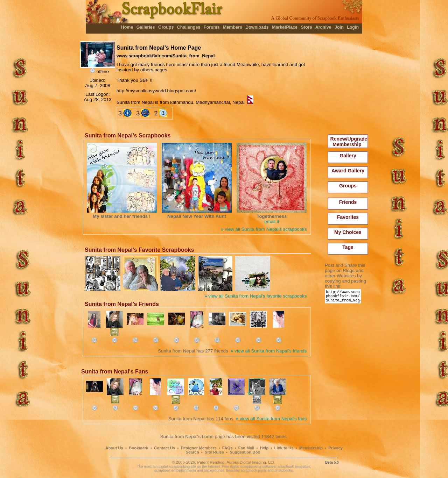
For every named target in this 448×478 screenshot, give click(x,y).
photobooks (283, 470)
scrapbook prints (254, 470)
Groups (166, 27)
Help (264, 448)
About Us (114, 448)
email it (272, 222)
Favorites (348, 217)
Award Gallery (348, 171)
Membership (311, 448)
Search (192, 452)
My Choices (348, 232)
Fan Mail (246, 448)
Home (127, 27)
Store (306, 27)
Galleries (146, 27)
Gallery (348, 156)
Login (353, 27)
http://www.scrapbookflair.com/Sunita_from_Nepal (344, 298)
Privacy (335, 448)
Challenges (189, 27)
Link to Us (284, 448)
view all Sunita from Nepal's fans (271, 419)
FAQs (227, 448)
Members (233, 27)
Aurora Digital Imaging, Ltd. (251, 462)
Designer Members (198, 448)
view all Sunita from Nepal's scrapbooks (264, 229)
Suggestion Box (245, 452)
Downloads (257, 27)
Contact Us (164, 448)
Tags (348, 247)
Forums (212, 27)
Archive (323, 27)
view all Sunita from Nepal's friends (269, 351)
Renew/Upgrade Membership (349, 142)
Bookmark (139, 448)
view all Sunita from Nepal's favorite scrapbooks (255, 296)
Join (339, 27)
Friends (348, 202)
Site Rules (214, 452)
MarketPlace (285, 27)
